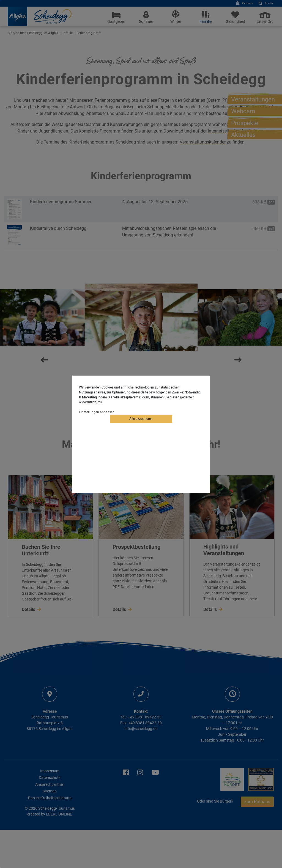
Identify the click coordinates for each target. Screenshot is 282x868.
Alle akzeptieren (141, 419)
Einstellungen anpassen (97, 412)
